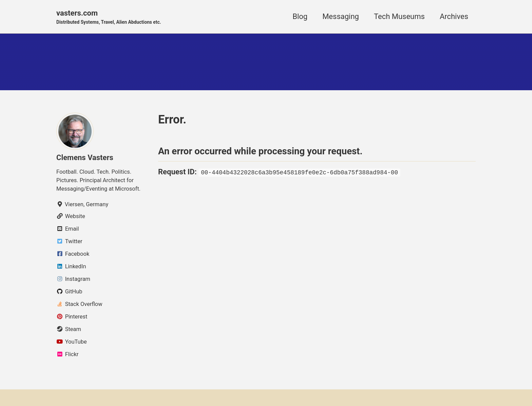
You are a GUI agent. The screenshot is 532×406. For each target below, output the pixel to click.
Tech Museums (399, 16)
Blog (300, 16)
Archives (454, 16)
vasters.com (109, 17)
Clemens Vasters (85, 158)
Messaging (341, 16)
